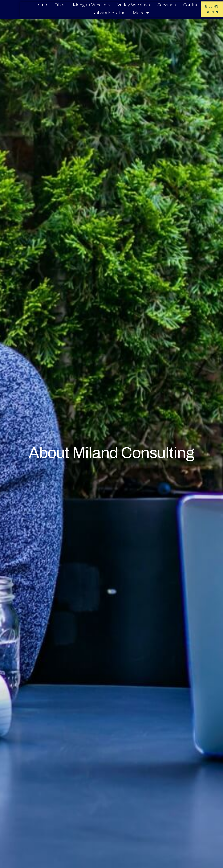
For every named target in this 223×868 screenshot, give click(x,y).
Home (41, 5)
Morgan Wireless (92, 5)
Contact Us (195, 5)
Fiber (60, 5)
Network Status (109, 12)
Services (167, 5)
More (141, 13)
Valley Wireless (134, 5)
